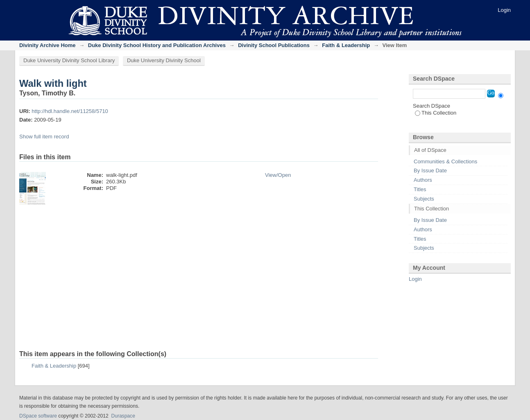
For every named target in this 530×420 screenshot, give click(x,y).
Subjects (424, 199)
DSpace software (38, 416)
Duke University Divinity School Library (69, 60)
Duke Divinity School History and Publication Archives (157, 45)
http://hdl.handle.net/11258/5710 (70, 111)
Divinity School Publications (274, 45)
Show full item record (44, 137)
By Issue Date (430, 170)
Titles (420, 189)
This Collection (436, 113)
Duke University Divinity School (164, 60)
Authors (423, 180)
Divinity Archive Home (48, 45)
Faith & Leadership (346, 45)
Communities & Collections (445, 161)
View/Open (278, 175)
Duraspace (123, 416)
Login (504, 10)
